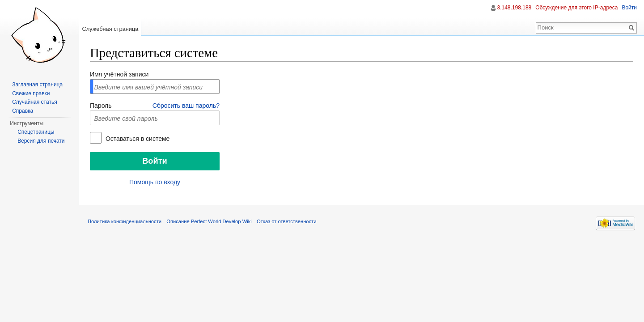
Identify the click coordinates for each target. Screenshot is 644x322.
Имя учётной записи (119, 74)
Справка (23, 111)
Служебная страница (110, 29)
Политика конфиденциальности (125, 221)
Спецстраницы (36, 132)
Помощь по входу (155, 182)
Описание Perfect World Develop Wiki (209, 221)
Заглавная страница (37, 85)
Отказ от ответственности (287, 221)
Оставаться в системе (137, 139)
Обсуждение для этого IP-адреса (576, 8)
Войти (629, 8)
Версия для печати (41, 141)
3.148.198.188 (515, 8)
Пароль (101, 106)
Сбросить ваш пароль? (186, 106)
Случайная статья (34, 102)
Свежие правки (31, 93)
